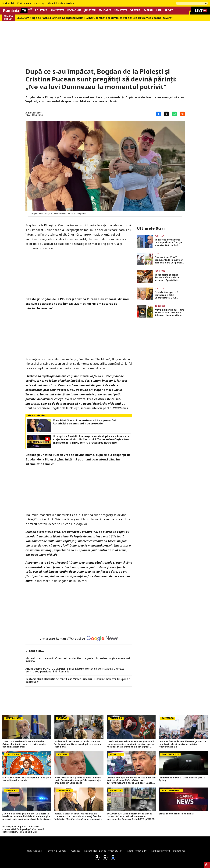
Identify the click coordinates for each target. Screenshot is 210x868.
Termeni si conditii (57, 851)
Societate (57, 10)
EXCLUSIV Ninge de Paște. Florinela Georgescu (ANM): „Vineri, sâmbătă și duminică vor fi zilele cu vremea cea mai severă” (95, 18)
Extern (148, 10)
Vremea (135, 10)
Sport (169, 10)
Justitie (90, 10)
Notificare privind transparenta (168, 851)
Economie (74, 10)
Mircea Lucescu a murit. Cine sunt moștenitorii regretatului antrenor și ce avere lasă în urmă (78, 660)
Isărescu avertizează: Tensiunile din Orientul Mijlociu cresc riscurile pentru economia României (24, 744)
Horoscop (39, 3)
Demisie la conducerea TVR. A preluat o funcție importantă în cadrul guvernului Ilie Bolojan (168, 242)
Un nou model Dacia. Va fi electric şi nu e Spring (182, 779)
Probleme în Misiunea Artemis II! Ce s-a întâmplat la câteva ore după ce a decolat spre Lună (79, 744)
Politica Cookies (33, 851)
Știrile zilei (8, 3)
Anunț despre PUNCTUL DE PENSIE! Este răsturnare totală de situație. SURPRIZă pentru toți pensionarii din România (75, 670)
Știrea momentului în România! (176, 814)
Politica (41, 10)
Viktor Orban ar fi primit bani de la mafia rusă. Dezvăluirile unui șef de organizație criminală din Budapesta (78, 780)
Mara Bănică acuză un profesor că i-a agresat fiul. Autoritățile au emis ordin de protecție (85, 422)
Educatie (105, 10)
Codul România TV (137, 851)
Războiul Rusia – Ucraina (61, 3)
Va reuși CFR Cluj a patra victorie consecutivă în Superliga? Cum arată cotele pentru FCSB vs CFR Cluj (23, 829)
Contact (75, 851)
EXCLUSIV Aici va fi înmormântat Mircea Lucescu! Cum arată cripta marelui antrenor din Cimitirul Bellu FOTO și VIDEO (131, 816)
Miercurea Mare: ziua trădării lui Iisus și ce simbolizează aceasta (27, 779)
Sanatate (121, 10)
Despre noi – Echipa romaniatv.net (103, 851)
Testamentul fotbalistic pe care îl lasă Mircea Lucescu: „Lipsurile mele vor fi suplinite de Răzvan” (78, 680)
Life (159, 10)
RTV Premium (24, 3)
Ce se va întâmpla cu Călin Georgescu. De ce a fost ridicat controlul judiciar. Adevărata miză (182, 744)
